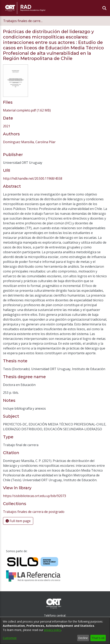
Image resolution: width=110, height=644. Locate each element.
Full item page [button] (18, 521)
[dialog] (55, 631)
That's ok (98, 638)
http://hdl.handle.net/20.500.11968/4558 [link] (33, 178)
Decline (83, 638)
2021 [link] (7, 126)
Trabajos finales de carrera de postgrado (23, 21)
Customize (10, 638)
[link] (27, 110)
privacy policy (53, 630)
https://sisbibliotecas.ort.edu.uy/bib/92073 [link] (34, 496)
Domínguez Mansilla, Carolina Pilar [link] (29, 142)
